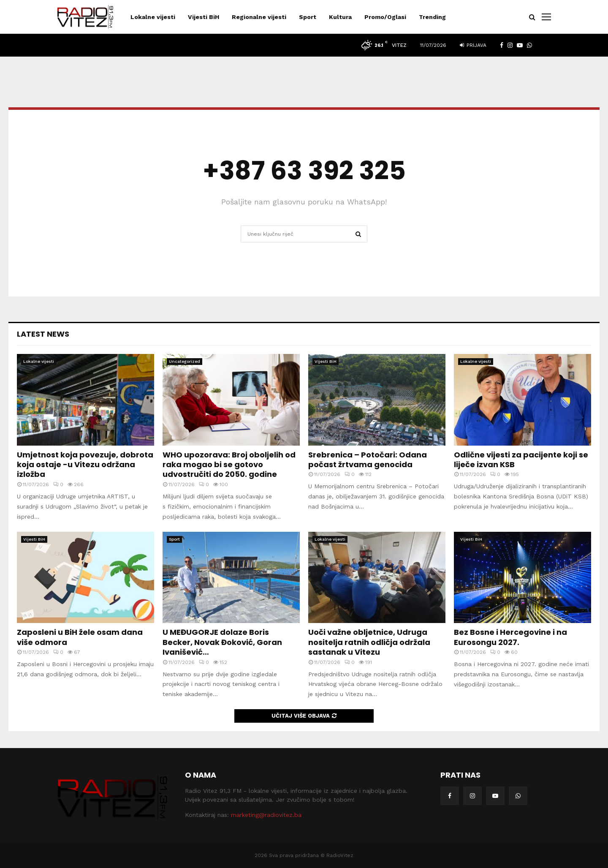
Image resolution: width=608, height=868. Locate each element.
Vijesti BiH (204, 17)
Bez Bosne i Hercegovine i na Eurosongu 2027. (510, 637)
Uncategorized (185, 361)
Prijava (473, 45)
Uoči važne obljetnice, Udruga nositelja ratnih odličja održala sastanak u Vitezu (369, 642)
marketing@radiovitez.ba (266, 815)
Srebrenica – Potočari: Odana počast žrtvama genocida (368, 460)
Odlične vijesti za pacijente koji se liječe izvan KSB (521, 460)
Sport (308, 17)
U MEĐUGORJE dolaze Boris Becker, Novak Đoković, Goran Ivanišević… (222, 642)
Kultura (340, 17)
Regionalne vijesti (259, 17)
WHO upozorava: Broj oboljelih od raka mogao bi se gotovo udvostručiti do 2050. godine (229, 465)
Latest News (43, 334)
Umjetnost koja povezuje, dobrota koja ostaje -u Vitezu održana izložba (85, 465)
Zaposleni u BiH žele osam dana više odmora (80, 637)
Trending (432, 17)
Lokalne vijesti (153, 17)
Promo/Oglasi (385, 17)
